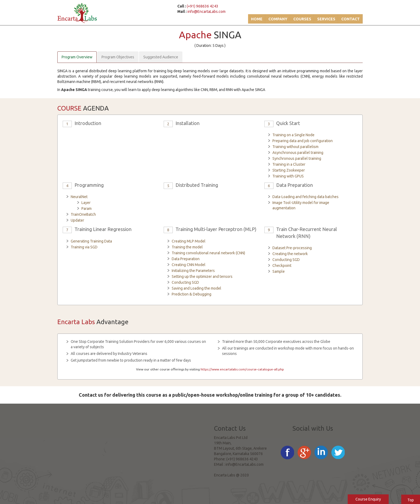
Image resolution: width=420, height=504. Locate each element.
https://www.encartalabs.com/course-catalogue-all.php (242, 369)
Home (257, 19)
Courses (302, 19)
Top (411, 500)
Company (278, 19)
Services (326, 19)
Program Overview (77, 57)
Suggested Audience (161, 57)
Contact (350, 19)
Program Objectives (118, 57)
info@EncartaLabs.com (207, 12)
